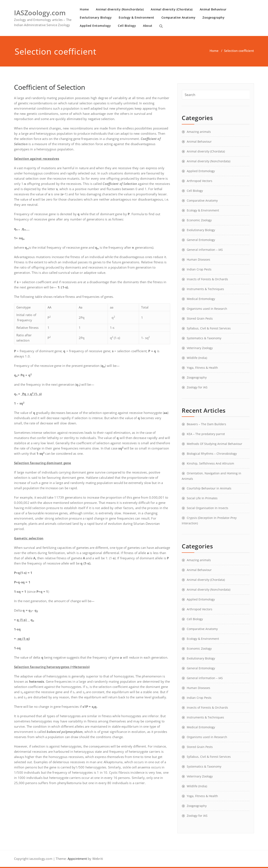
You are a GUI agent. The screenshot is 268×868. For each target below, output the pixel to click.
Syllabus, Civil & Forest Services (209, 328)
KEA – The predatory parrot (206, 434)
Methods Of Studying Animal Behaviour (215, 444)
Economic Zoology (199, 220)
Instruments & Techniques (205, 289)
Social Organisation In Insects (207, 508)
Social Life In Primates (202, 498)
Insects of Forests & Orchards (207, 279)
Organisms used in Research (207, 309)
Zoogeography (213, 17)
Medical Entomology (201, 299)
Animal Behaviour (213, 9)
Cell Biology (127, 26)
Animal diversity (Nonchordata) (120, 9)
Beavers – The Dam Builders (206, 424)
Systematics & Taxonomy (204, 338)
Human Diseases (198, 259)
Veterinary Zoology (200, 348)
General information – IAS (205, 250)
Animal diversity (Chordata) (172, 9)
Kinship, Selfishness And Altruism (210, 463)
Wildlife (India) (197, 358)
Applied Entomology (95, 26)
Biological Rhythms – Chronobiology (212, 454)
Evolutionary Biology (96, 17)
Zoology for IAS (197, 387)
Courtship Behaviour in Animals (209, 488)
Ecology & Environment (137, 17)
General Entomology (201, 240)
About (148, 26)
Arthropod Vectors (200, 181)
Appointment (77, 859)
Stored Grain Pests (200, 318)
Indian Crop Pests (199, 269)
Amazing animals (199, 132)
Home (84, 9)
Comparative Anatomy (178, 17)
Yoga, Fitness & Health (202, 368)
